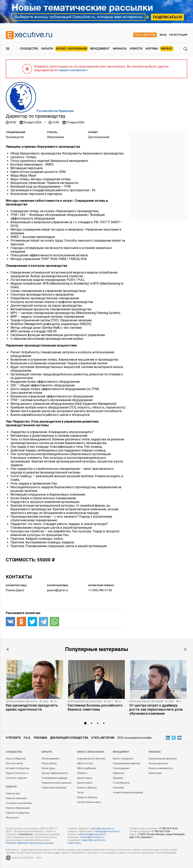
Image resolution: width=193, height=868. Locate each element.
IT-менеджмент (121, 768)
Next (185, 649)
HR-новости (12, 818)
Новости (136, 49)
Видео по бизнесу (87, 797)
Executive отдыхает (16, 778)
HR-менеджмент (51, 759)
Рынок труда (48, 768)
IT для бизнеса (121, 783)
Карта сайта (74, 843)
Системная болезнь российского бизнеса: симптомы (95, 707)
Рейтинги (82, 773)
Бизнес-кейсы (85, 783)
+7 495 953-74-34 (168, 829)
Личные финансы (158, 763)
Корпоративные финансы (163, 759)
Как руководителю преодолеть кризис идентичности (32, 707)
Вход (163, 35)
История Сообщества (18, 768)
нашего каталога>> (73, 70)
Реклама (40, 738)
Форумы (152, 49)
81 (120, 702)
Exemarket (119, 788)
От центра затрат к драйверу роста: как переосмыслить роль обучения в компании (156, 709)
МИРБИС (167, 49)
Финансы (120, 49)
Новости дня (13, 793)
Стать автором (145, 35)
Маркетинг (119, 773)
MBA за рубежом (86, 768)
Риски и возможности (161, 768)
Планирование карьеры (54, 778)
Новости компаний (16, 798)
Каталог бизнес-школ (89, 802)
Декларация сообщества (69, 738)
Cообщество (14, 752)
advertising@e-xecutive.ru (92, 834)
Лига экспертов (14, 763)
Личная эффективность (22, 702)
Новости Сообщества (18, 813)
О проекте (13, 738)
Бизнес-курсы (85, 778)
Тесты (80, 793)
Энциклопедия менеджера (128, 793)
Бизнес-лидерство (123, 759)
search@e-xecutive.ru (102, 829)
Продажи (118, 778)
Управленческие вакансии (56, 783)
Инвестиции (155, 773)
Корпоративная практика (85, 702)
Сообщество (29, 49)
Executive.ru (26, 834)
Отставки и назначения (19, 803)
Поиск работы (49, 763)
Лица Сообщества (16, 759)
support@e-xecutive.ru (93, 840)
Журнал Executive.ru (17, 773)
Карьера (47, 49)
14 (55, 702)
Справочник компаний (54, 788)
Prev (8, 649)
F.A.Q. (27, 738)
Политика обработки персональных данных (30, 843)
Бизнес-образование (72, 49)
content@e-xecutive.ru (92, 837)
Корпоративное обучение (146, 702)
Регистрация (178, 35)
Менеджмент (100, 49)
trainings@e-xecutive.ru (107, 831)
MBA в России (85, 763)
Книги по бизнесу (87, 788)
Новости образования (18, 808)
